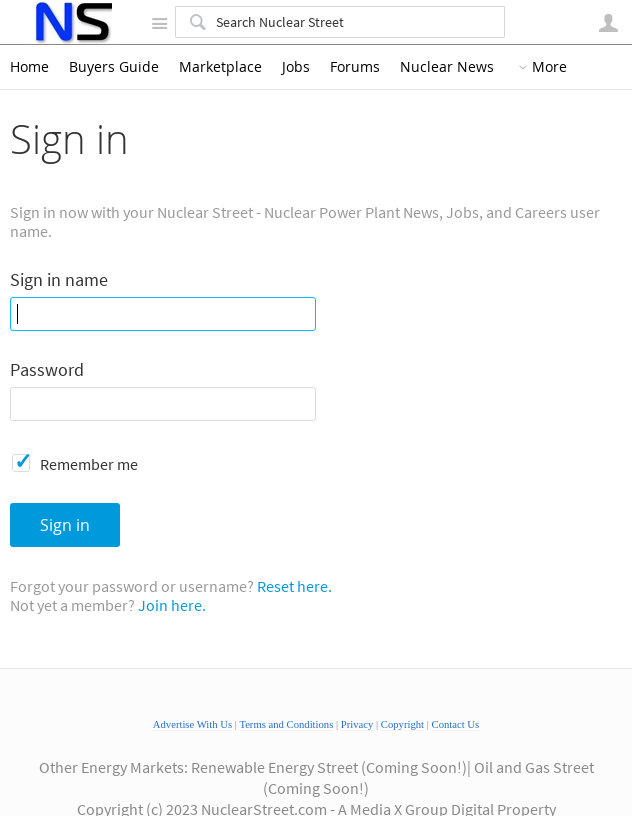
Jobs (296, 67)
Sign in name (59, 280)
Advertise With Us (192, 724)
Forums (355, 67)
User (608, 23)
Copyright (402, 724)
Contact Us (456, 724)
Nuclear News (447, 67)
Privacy (357, 724)
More (549, 67)
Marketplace (220, 67)
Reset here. (294, 586)
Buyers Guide (114, 67)
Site (159, 23)
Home (29, 67)
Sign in (65, 525)
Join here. (172, 605)
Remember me (89, 464)
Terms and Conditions (286, 724)
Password (47, 370)
